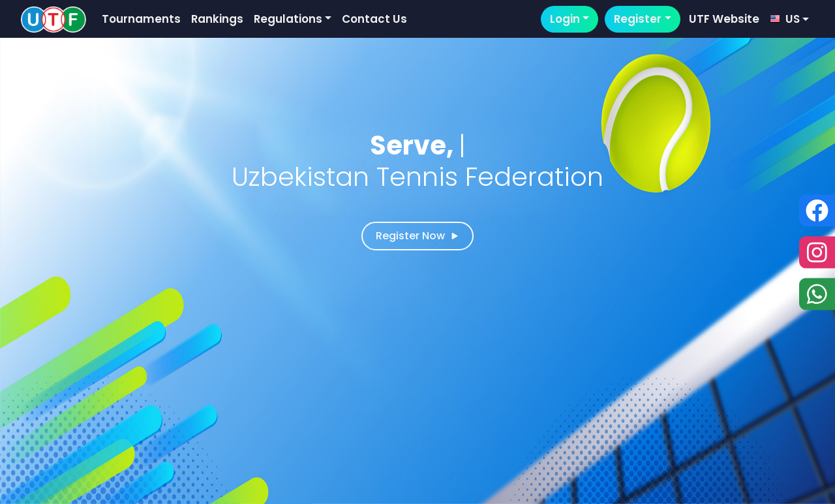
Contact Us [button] (374, 19)
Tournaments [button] (141, 19)
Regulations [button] (288, 19)
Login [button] (565, 19)
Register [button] (638, 19)
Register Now (417, 236)
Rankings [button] (217, 19)
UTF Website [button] (724, 19)
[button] (789, 19)
